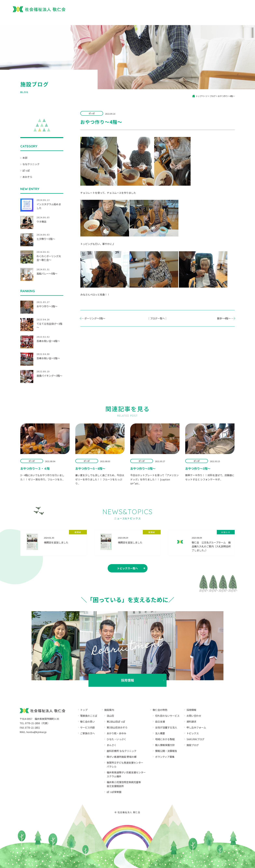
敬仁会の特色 (160, 710)
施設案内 (198, 19)
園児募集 (198, 8)
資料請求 (191, 722)
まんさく (112, 745)
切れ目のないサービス (167, 716)
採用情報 (226, 8)
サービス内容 (179, 19)
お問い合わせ (194, 716)
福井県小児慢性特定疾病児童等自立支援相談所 (124, 784)
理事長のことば (89, 716)
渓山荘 (110, 716)
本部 (25, 158)
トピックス (193, 733)
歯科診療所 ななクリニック (122, 751)
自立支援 (160, 722)
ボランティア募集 (165, 757)
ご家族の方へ (157, 19)
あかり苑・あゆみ (116, 733)
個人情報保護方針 (165, 745)
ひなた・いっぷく (116, 739)
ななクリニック (31, 164)
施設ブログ (193, 745)
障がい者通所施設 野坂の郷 (122, 757)
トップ (114, 19)
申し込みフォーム (196, 727)
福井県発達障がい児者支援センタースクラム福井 (126, 774)
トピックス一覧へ (127, 568)
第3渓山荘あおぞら (117, 727)
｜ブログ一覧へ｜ (157, 318)
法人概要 (237, 19)
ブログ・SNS (218, 19)
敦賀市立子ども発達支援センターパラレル (125, 765)
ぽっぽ (26, 170)
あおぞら (27, 177)
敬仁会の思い (87, 722)
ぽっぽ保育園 (179, 8)
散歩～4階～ (224, 318)
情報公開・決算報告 (166, 751)
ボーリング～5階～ (95, 318)
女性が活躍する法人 (166, 727)
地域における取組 (165, 739)
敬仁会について (133, 19)
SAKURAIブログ (195, 739)
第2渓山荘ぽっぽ (116, 722)
